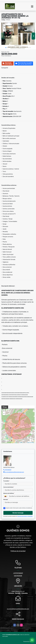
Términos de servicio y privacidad (25, 516)
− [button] (4, 414)
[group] (18, 36)
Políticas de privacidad (18, 551)
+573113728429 (18, 573)
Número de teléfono (9, 493)
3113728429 (8, 470)
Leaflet (21, 443)
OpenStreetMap (31, 443)
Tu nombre (7, 481)
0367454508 (18, 576)
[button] (6, 48)
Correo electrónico (9, 487)
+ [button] (4, 411)
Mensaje (6, 499)
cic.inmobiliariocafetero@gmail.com (14, 472)
